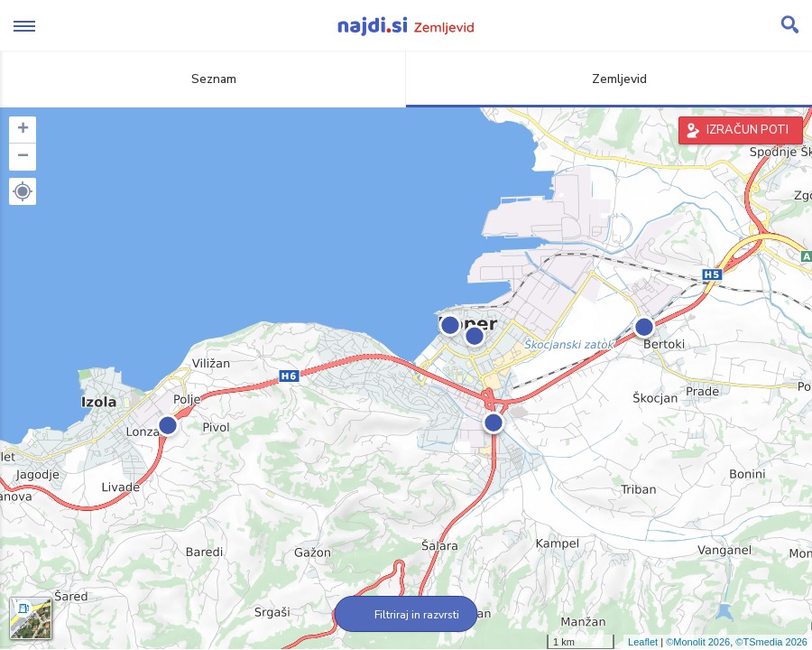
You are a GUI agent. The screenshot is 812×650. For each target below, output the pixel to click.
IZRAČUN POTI (747, 130)
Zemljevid (609, 79)
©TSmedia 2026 (771, 642)
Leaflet (643, 642)
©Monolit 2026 (698, 642)
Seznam (203, 79)
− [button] (23, 157)
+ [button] (23, 130)
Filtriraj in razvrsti (406, 615)
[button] (23, 191)
